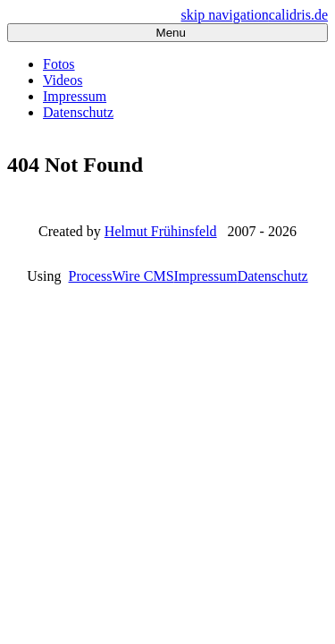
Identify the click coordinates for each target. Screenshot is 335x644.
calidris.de (298, 15)
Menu (167, 33)
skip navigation (225, 15)
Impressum (75, 96)
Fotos (59, 64)
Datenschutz (78, 112)
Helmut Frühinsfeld (161, 231)
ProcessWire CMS (121, 276)
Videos (63, 80)
